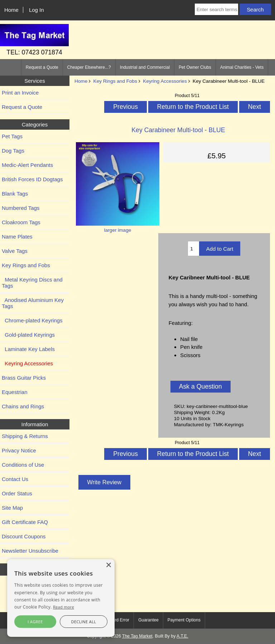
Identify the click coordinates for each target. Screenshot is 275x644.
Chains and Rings (23, 406)
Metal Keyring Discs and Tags (32, 283)
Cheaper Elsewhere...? (89, 67)
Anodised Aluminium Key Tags (33, 303)
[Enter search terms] (216, 9)
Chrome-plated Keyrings (32, 320)
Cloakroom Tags (21, 222)
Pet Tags (12, 136)
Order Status (17, 493)
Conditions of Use (23, 465)
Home (11, 10)
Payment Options (184, 620)
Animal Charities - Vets (242, 67)
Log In (37, 10)
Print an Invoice (20, 93)
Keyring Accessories (165, 81)
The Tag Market (137, 636)
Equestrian (15, 392)
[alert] (61, 598)
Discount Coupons (24, 536)
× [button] (108, 565)
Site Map (12, 508)
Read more (64, 607)
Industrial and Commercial (145, 67)
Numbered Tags (21, 208)
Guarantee (148, 620)
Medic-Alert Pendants (27, 165)
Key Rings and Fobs (115, 81)
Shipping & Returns (25, 436)
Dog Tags (13, 151)
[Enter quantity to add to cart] (194, 249)
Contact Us (15, 479)
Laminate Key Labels (28, 349)
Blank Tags (15, 194)
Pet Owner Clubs (195, 67)
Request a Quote (42, 67)
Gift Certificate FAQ (25, 522)
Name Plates (17, 237)
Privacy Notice (19, 450)
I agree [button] (35, 622)
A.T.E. (182, 636)
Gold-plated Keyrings (28, 335)
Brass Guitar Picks (24, 378)
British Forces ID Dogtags (32, 179)
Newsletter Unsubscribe (30, 551)
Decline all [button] (84, 622)
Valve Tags (15, 251)
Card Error (119, 620)
